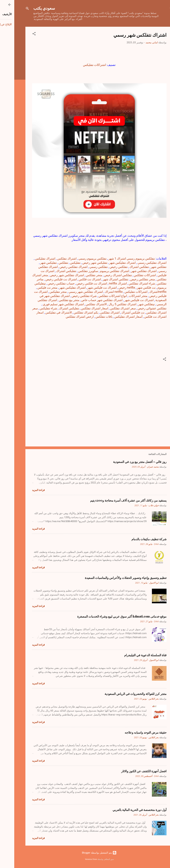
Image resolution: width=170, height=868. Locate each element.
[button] (20, 34)
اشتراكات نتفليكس (80, 65)
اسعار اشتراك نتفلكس (80, 308)
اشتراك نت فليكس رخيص (47, 279)
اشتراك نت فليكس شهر (125, 300)
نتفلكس (49, 263)
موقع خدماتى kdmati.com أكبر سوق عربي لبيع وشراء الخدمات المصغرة (108, 616)
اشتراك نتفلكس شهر (129, 271)
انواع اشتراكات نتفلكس (98, 296)
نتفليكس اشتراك (52, 271)
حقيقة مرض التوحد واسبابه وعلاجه (131, 732)
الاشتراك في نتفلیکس (44, 312)
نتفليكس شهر (34, 263)
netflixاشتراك (144, 292)
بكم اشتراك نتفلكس (72, 312)
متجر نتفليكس (44, 292)
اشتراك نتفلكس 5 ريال (108, 304)
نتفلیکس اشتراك (55, 308)
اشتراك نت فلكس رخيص (77, 283)
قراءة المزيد (24, 490)
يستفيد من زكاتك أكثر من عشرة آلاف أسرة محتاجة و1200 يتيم (114, 500)
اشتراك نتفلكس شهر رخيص (53, 275)
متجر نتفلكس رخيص (128, 279)
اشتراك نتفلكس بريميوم (100, 271)
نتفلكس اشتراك (125, 267)
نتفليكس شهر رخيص (81, 263)
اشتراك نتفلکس (96, 312)
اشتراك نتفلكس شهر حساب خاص (88, 300)
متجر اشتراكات (124, 296)
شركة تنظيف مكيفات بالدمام (135, 539)
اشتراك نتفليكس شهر (108, 263)
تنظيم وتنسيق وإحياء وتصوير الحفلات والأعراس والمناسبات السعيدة (111, 578)
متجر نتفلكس (80, 275)
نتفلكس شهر (144, 267)
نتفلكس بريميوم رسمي (78, 258)
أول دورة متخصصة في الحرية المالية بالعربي (125, 810)
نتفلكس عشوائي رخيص (138, 308)
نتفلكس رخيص (104, 267)
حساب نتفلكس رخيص (47, 283)
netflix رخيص (113, 288)
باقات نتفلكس (90, 317)
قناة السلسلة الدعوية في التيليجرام (131, 655)
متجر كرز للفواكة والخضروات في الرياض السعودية (121, 694)
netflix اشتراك (99, 292)
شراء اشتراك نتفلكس (128, 283)
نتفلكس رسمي (84, 267)
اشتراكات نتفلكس (131, 275)
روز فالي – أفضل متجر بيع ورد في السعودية (126, 462)
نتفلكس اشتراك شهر (101, 279)
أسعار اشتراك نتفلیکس (114, 317)
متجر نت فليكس (33, 288)
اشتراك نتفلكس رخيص (59, 267)
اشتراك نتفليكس (31, 258)
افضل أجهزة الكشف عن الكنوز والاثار (130, 771)
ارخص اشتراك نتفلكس (65, 317)
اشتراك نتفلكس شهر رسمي (71, 292)
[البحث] (13, 9)
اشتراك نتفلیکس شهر (58, 288)
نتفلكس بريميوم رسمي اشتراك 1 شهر (117, 258)
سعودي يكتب (30, 8)
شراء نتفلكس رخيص (70, 296)
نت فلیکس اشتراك (119, 312)
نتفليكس (61, 263)
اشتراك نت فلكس (76, 279)
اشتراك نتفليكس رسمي (138, 263)
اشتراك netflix (104, 283)
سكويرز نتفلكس (74, 271)
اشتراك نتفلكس (53, 258)
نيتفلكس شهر (132, 304)
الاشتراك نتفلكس (82, 304)
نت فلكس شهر (132, 288)
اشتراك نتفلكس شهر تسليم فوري (49, 304)
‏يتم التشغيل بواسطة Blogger (85, 853)
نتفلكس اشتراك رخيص (104, 275)
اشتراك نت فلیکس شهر (88, 288)
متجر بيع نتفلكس (55, 300)
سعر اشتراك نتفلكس (109, 308)
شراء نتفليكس (34, 308)
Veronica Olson (77, 859)
